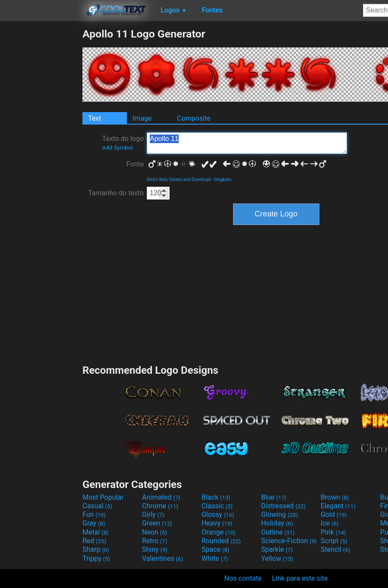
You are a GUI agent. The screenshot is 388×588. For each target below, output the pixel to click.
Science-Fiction (289, 541)
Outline (278, 532)
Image (142, 118)
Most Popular (103, 497)
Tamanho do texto (116, 193)
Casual (97, 506)
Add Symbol (117, 148)
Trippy (96, 558)
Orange (219, 532)
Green (157, 523)
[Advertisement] (41, 157)
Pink (333, 532)
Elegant (338, 506)
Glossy (218, 514)
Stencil (335, 549)
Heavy (217, 523)
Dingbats (223, 180)
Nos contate (243, 578)
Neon (155, 532)
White (215, 558)
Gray (94, 523)
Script (334, 541)
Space (215, 549)
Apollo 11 (247, 143)
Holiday (277, 523)
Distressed (283, 506)
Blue (274, 497)
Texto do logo (123, 143)
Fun (94, 514)
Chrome (160, 506)
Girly (153, 514)
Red (94, 541)
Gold (334, 514)
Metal (96, 532)
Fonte (135, 164)
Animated (161, 497)
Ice (330, 523)
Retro (155, 541)
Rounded (221, 541)
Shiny (155, 549)
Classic (217, 506)
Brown (335, 497)
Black (216, 497)
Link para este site (300, 578)
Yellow (277, 558)
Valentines (162, 558)
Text (95, 118)
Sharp (96, 549)
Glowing (279, 514)
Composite (194, 118)
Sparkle (277, 549)
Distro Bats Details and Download (179, 180)
